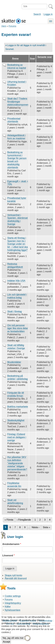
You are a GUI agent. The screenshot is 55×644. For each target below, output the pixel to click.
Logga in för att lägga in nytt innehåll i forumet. (26, 47)
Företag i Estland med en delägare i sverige (17, 437)
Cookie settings (13, 596)
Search (37, 14)
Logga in (48, 14)
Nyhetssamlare (13, 610)
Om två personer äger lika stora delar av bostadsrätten (18, 328)
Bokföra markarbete (18, 407)
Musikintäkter (14, 362)
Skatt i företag (15, 311)
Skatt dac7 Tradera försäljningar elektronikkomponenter (19, 102)
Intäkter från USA (16, 281)
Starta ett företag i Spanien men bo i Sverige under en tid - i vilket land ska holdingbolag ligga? (18, 244)
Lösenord (8, 555)
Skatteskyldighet (16, 420)
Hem (4, 26)
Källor (8, 607)
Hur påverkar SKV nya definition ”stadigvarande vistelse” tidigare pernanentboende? (17, 463)
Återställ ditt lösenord (16, 578)
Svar (32, 59)
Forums (12, 26)
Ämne (15, 59)
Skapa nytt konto (13, 575)
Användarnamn (11, 544)
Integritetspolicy (13, 603)
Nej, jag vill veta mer (13, 641)
